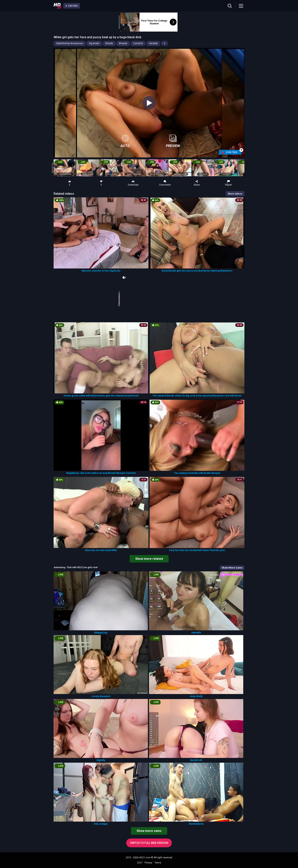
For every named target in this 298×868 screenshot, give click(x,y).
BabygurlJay (101, 633)
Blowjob (123, 43)
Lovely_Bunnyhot (101, 696)
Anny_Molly (196, 696)
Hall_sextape (101, 824)
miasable (196, 633)
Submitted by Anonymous (70, 43)
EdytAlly (101, 760)
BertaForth (196, 760)
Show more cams (149, 831)
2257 (140, 863)
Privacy (148, 863)
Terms (158, 863)
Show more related (149, 559)
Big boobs (94, 43)
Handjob (153, 43)
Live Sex (72, 6)
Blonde (109, 43)
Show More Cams (232, 568)
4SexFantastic (196, 824)
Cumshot (138, 43)
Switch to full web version (149, 843)
